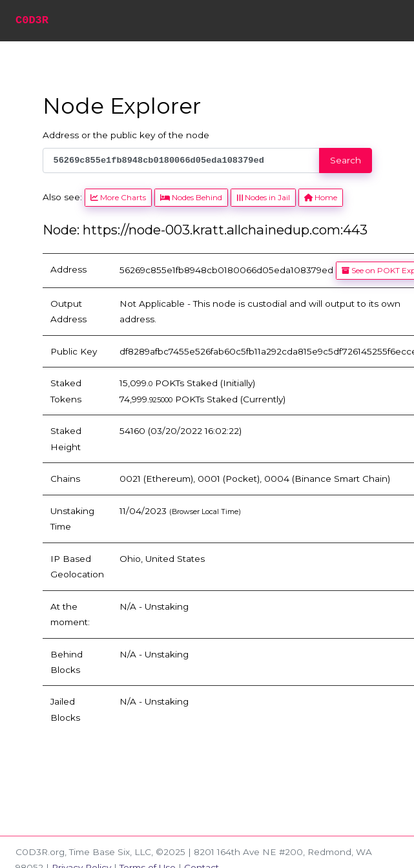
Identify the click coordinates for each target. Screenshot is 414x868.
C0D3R (32, 20)
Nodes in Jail (263, 197)
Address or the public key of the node (126, 135)
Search (346, 160)
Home (321, 197)
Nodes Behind (191, 197)
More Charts (118, 197)
